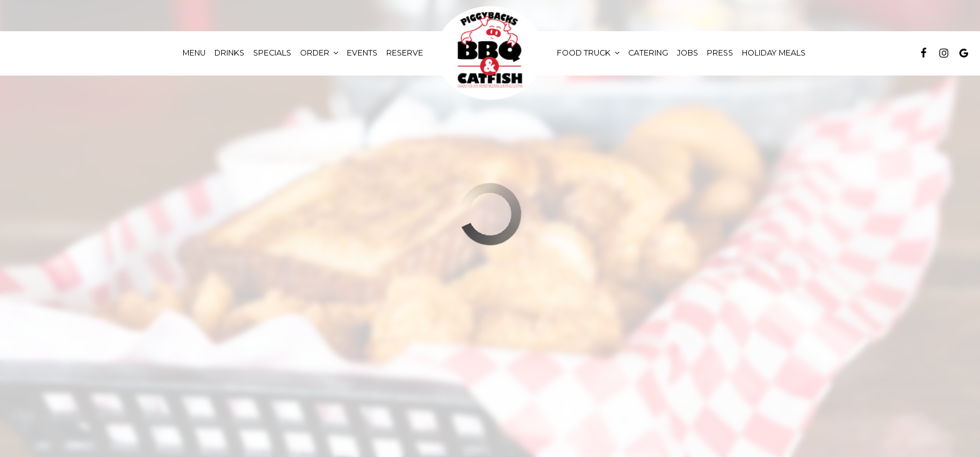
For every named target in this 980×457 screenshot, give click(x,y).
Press (720, 53)
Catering (648, 53)
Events (362, 53)
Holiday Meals (774, 53)
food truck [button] (588, 53)
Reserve (405, 53)
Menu (194, 53)
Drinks (229, 53)
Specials (272, 53)
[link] (490, 53)
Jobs (687, 53)
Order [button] (319, 53)
